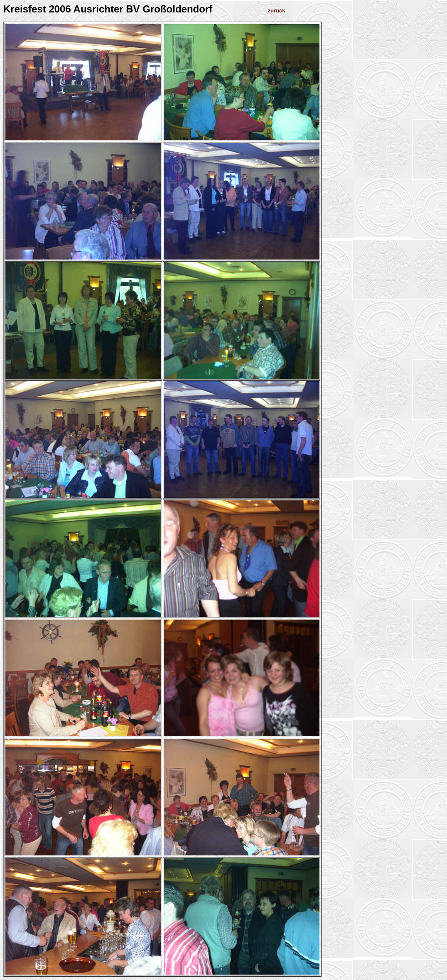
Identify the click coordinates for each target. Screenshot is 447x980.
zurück (277, 11)
